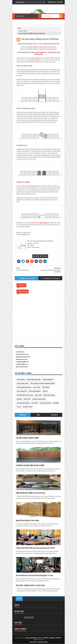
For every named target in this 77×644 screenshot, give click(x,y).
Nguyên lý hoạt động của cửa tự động (27, 520)
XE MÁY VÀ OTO (28, 407)
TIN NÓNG (56, 403)
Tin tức (19, 407)
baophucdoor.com (22, 359)
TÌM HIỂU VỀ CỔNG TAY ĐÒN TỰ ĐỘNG (27, 438)
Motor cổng (38, 395)
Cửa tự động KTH (22, 391)
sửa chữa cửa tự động (23, 403)
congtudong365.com (22, 362)
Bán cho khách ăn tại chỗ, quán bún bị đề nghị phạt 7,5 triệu (34, 575)
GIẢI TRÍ (45, 391)
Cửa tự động (46, 387)
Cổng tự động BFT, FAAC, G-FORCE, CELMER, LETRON (43, 638)
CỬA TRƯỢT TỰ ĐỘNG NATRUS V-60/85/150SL (30, 585)
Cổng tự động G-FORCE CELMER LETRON (43, 383)
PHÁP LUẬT (27, 399)
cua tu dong (37, 387)
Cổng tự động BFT (48, 380)
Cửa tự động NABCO (35, 391)
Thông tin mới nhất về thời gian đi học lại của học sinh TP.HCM (35, 548)
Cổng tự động (23, 31)
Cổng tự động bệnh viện (34, 380)
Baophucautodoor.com (23, 357)
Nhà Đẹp (19, 399)
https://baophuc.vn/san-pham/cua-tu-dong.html (43, 47)
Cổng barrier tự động (23, 182)
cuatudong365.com (22, 364)
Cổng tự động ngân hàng (24, 387)
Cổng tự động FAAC (23, 383)
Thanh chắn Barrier (45, 403)
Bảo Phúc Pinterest (22, 367)
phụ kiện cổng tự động (39, 399)
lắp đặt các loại (34, 223)
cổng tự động (35, 58)
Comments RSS (42, 642)
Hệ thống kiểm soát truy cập (25, 395)
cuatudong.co (20, 352)
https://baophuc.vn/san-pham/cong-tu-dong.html (43, 49)
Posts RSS (33, 642)
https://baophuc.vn (41, 52)
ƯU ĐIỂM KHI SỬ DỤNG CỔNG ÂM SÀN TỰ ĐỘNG (30, 465)
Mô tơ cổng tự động (49, 395)
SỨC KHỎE (35, 403)
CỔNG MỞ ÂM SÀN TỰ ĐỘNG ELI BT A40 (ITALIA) (30, 493)
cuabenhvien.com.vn (22, 354)
